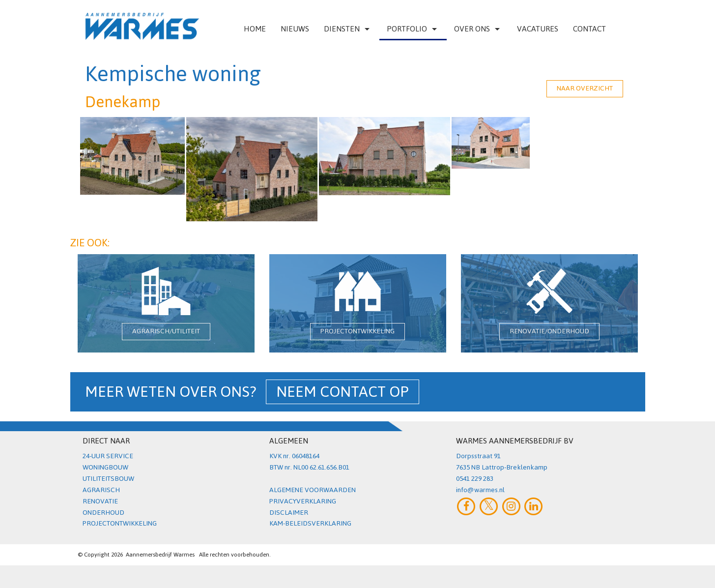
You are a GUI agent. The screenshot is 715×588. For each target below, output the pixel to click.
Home (255, 29)
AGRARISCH (101, 490)
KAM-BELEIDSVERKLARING (310, 523)
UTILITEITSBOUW (108, 479)
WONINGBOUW (105, 467)
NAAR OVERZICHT (585, 88)
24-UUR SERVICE (108, 456)
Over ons (478, 29)
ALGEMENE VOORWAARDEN (313, 490)
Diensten (348, 29)
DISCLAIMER (289, 513)
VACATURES (538, 29)
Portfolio (413, 29)
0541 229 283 (475, 479)
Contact (589, 29)
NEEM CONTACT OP (343, 392)
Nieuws (295, 29)
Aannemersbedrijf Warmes (160, 554)
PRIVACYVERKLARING (303, 501)
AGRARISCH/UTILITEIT (166, 331)
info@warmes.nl (480, 490)
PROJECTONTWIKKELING (357, 331)
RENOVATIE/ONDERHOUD (549, 331)
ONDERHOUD (103, 513)
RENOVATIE (100, 501)
